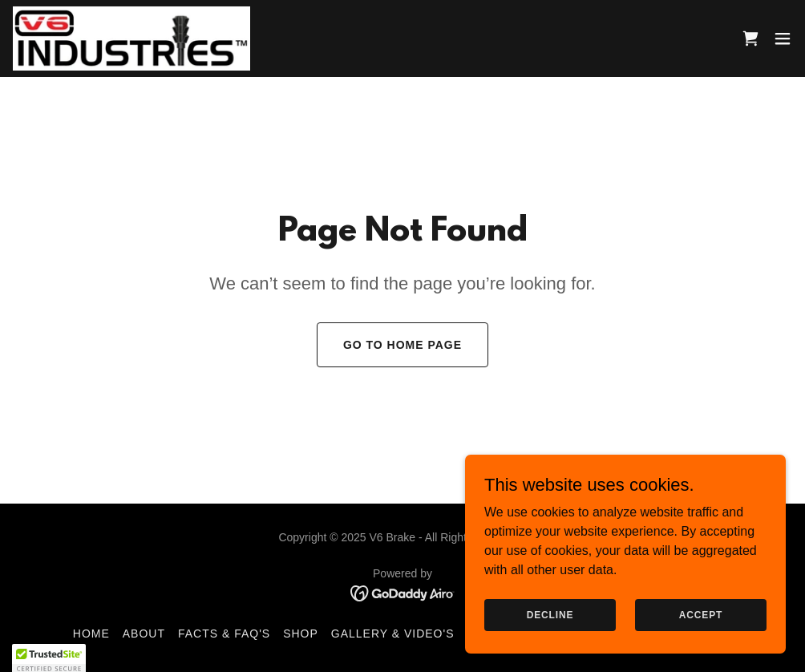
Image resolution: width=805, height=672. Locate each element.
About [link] (144, 634)
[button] (783, 38)
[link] (131, 38)
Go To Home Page (402, 345)
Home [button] (91, 634)
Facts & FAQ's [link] (224, 634)
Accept (701, 614)
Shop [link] (301, 634)
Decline (550, 614)
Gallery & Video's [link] (393, 634)
